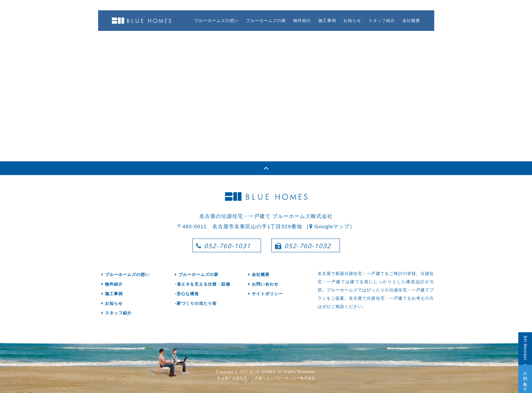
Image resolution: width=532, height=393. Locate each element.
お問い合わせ (525, 379)
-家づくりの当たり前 (196, 303)
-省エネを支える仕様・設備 (203, 284)
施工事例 (327, 21)
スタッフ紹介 (382, 21)
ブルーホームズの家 (266, 21)
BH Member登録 (525, 349)
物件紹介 (302, 21)
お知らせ (352, 21)
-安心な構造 (187, 294)
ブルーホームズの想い (216, 21)
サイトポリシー (266, 294)
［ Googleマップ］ (330, 226)
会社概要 (411, 21)
